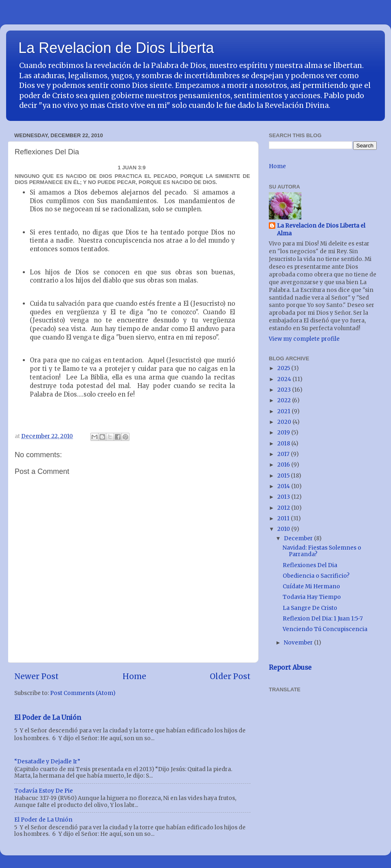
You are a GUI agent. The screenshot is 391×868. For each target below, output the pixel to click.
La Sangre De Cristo (310, 608)
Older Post (230, 676)
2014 (284, 486)
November (299, 643)
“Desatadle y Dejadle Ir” (47, 762)
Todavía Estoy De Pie (44, 791)
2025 (284, 368)
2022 (285, 400)
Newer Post (36, 676)
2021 (284, 411)
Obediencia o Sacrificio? (316, 576)
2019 (284, 433)
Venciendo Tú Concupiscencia (325, 629)
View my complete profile (304, 339)
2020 (285, 422)
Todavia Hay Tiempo (312, 597)
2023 (285, 390)
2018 (284, 444)
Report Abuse (290, 667)
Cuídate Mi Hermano (311, 586)
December (299, 538)
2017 (284, 454)
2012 (284, 508)
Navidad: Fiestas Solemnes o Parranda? (322, 551)
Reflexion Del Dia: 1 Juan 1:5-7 (323, 619)
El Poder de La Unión (48, 717)
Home (134, 676)
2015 (284, 476)
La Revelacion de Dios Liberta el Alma (321, 230)
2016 (284, 465)
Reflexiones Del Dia (310, 565)
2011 (284, 518)
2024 (285, 379)
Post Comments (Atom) (83, 693)
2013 (284, 497)
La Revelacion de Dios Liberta (116, 48)
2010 (284, 529)
